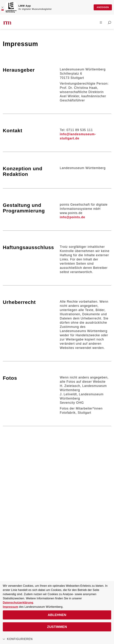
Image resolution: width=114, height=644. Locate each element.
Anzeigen (103, 7)
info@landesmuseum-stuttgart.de (78, 136)
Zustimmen (57, 627)
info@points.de (73, 217)
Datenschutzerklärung (18, 603)
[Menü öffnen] (101, 22)
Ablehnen (57, 615)
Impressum (11, 607)
